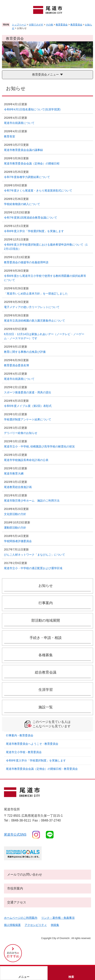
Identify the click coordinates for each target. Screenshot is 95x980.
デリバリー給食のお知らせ (21, 433)
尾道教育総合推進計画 (18, 487)
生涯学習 (46, 690)
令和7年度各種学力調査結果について (27, 177)
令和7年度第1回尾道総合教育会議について (31, 218)
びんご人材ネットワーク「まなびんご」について (35, 555)
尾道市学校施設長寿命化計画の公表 (26, 460)
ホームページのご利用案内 (21, 918)
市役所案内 (15, 888)
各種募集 (46, 655)
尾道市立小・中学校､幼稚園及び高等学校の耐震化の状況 (39, 446)
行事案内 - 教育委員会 (20, 735)
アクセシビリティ (36, 925)
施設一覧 (46, 707)
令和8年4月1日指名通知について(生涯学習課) (32, 109)
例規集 (55, 925)
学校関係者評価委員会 (18, 541)
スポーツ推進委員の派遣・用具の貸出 (28, 392)
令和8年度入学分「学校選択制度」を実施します (34, 231)
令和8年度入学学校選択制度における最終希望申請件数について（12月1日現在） (46, 247)
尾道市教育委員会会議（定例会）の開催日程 (32, 163)
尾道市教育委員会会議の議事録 (23, 150)
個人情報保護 (12, 925)
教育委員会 (62, 25)
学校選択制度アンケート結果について (28, 419)
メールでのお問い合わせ (25, 875)
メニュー (24, 977)
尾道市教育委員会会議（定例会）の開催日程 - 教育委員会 (42, 769)
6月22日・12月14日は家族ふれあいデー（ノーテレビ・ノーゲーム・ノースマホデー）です (44, 336)
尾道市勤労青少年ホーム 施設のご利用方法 (32, 501)
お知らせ (46, 586)
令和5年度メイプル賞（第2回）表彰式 (28, 406)
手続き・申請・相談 (46, 638)
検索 (71, 977)
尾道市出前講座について (19, 123)
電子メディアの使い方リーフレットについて (32, 307)
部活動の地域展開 (46, 620)
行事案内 (46, 603)
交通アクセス (17, 902)
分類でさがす (36, 25)
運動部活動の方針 (15, 528)
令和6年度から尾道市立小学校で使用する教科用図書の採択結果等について (45, 278)
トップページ (19, 25)
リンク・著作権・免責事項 (58, 918)
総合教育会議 (46, 672)
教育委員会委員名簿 (16, 365)
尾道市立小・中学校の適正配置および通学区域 (33, 568)
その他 (49, 25)
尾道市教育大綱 (14, 473)
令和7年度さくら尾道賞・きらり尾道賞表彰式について (38, 191)
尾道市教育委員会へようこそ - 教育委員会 (32, 744)
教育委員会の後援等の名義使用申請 (26, 262)
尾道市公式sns (15, 835)
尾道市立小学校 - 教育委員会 (24, 752)
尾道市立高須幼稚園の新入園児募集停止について (35, 321)
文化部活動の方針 (15, 514)
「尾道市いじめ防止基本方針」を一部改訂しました (36, 294)
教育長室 (10, 136)
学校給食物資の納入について (22, 204)
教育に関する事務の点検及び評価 (25, 352)
